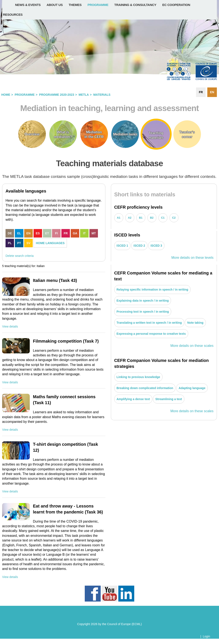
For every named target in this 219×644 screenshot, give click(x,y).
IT (84, 233)
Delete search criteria (20, 256)
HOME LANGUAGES (50, 243)
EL (19, 233)
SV (28, 243)
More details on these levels (192, 258)
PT (19, 243)
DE (10, 233)
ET (47, 233)
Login (206, 636)
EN (28, 233)
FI (56, 233)
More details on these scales (192, 346)
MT (94, 233)
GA (75, 233)
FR (66, 233)
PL (10, 243)
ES (38, 233)
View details (10, 326)
